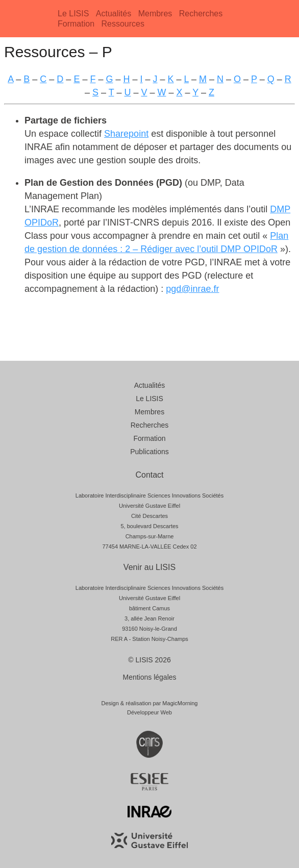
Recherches (201, 14)
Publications (149, 452)
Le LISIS (73, 14)
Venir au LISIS (149, 567)
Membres (155, 14)
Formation (76, 24)
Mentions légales (149, 677)
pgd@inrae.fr (192, 289)
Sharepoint (126, 134)
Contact (149, 475)
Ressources (122, 24)
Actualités (114, 14)
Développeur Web (149, 712)
